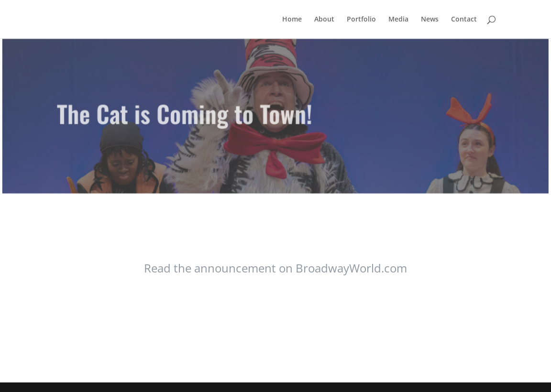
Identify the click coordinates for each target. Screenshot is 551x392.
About (324, 20)
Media (398, 20)
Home (292, 20)
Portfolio (361, 20)
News (430, 20)
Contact (464, 20)
